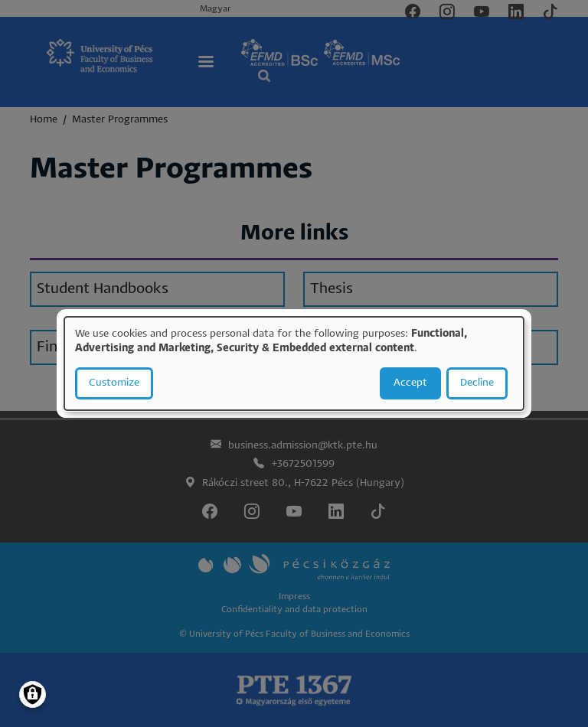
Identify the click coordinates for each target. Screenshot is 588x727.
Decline (477, 383)
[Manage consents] (33, 694)
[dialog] (294, 363)
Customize (114, 383)
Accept (410, 383)
